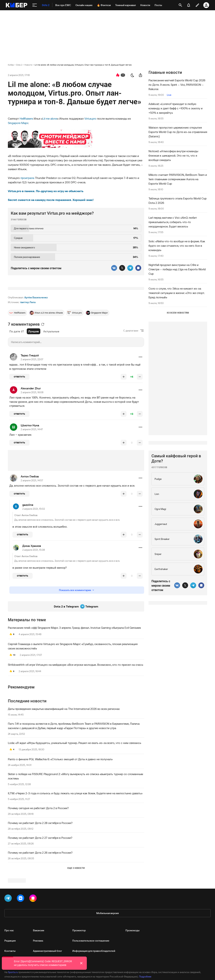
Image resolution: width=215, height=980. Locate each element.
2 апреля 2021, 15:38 (34, 596)
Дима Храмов (32, 592)
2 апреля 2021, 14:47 (32, 475)
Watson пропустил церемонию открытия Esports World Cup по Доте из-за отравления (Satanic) (178, 132)
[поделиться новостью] (140, 75)
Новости (28, 65)
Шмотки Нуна (30, 471)
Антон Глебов (30, 522)
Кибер (11, 65)
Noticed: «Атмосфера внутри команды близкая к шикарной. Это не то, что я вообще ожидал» (173, 155)
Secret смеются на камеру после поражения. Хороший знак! (51, 200)
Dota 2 (19, 65)
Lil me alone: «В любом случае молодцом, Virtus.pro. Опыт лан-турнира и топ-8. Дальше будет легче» (83, 65)
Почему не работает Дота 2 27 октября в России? (40, 883)
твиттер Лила (28, 348)
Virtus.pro (90, 118)
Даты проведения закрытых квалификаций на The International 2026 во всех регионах (64, 755)
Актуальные (51, 377)
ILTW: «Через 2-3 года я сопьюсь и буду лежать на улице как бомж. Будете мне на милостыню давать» (75, 839)
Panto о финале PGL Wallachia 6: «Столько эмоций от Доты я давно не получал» (60, 805)
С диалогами (131, 376)
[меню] (35, 5)
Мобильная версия (107, 964)
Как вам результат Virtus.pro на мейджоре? (52, 213)
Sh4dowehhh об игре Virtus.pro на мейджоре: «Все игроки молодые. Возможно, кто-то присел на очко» (76, 710)
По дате (17, 377)
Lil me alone (50, 118)
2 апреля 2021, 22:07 (32, 405)
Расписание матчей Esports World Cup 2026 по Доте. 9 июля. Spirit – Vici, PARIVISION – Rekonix (177, 85)
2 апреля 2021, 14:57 (32, 526)
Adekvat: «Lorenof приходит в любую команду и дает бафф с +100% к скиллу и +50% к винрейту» (176, 108)
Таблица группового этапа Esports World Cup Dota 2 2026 (178, 201)
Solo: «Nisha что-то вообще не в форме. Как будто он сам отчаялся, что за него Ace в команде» (177, 246)
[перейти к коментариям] (118, 75)
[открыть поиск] (180, 5)
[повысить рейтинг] (124, 423)
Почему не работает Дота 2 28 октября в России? (40, 869)
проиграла (27, 178)
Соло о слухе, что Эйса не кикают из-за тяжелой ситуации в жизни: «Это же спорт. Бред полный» (177, 293)
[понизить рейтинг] (140, 423)
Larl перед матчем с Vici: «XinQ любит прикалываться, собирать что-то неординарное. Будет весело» (173, 222)
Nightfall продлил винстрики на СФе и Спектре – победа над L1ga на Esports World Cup (177, 269)
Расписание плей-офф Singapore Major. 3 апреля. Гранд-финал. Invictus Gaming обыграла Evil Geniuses (74, 673)
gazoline (28, 551)
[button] (140, 403)
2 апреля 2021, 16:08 (32, 438)
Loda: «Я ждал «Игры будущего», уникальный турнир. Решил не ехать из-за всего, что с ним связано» (75, 789)
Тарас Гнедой (30, 401)
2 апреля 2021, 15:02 (34, 555)
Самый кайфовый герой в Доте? (176, 568)
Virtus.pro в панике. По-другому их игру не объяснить (46, 191)
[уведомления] (189, 5)
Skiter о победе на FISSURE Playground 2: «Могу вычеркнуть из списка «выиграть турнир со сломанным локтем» (75, 822)
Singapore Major (18, 123)
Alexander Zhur (31, 434)
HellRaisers (26, 118)
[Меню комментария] (140, 403)
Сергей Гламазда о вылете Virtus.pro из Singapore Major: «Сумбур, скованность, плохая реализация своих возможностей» (73, 692)
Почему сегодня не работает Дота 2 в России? (38, 854)
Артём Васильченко (36, 343)
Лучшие (34, 377)
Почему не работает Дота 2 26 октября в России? (40, 898)
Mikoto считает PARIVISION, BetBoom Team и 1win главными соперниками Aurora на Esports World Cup (178, 179)
